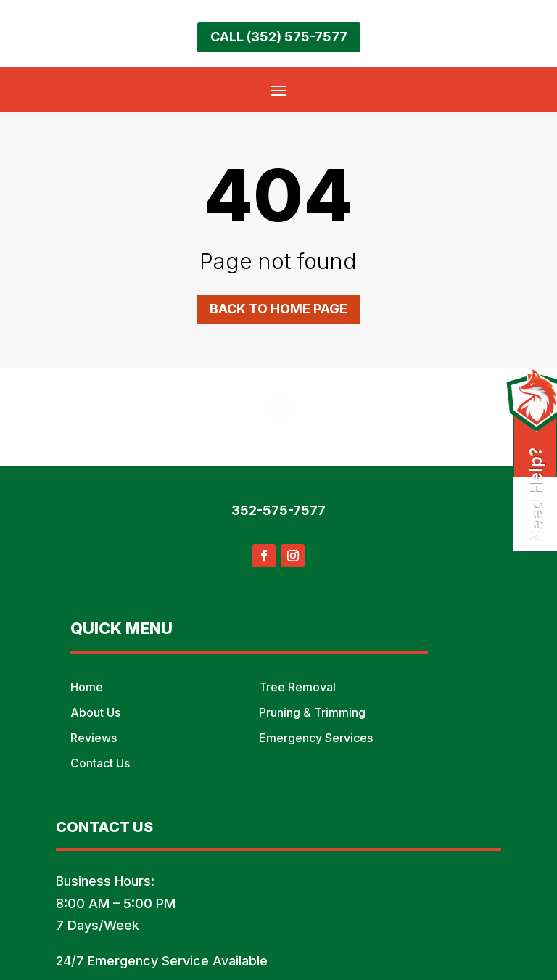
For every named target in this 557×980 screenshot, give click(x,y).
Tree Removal (297, 687)
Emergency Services (316, 738)
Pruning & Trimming (312, 712)
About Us (95, 712)
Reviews (94, 738)
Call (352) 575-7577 (279, 37)
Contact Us (100, 763)
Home (87, 687)
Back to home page (278, 309)
